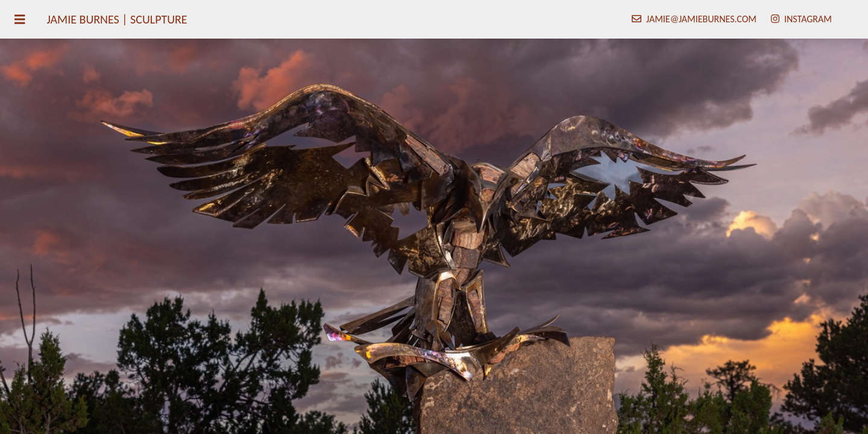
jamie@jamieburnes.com (701, 19)
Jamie (117, 19)
